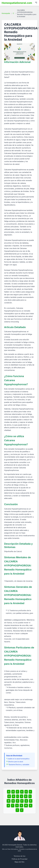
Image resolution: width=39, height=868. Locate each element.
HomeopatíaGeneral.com (17, 3)
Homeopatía (6, 13)
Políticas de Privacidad (20, 859)
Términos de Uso (19, 856)
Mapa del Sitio (20, 862)
